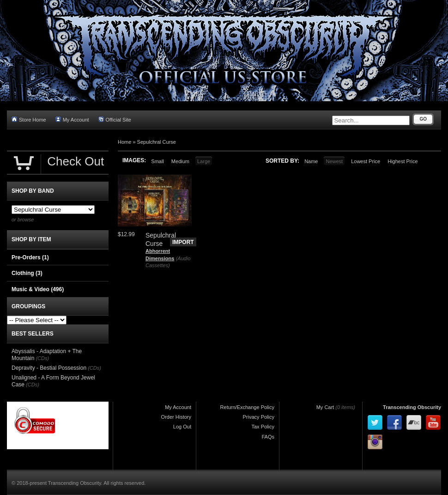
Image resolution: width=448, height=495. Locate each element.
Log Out (182, 427)
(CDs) (42, 358)
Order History (176, 417)
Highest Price (403, 161)
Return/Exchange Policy (247, 407)
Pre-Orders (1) (30, 257)
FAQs (268, 437)
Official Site (115, 119)
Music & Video (38, 289)
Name (311, 161)
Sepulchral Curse (157, 142)
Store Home (29, 119)
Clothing (27, 273)
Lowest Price (366, 161)
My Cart (325, 407)
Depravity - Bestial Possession (49, 368)
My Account (72, 119)
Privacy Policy (259, 417)
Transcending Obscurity (412, 407)
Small (157, 161)
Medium (180, 161)
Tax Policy (263, 427)
